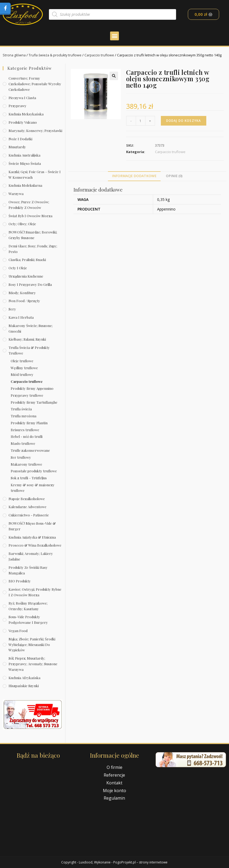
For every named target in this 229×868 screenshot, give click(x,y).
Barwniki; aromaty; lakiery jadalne (31, 556)
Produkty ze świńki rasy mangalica (28, 570)
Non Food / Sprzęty (24, 301)
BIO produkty (20, 581)
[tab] (134, 176)
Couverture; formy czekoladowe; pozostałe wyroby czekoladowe (35, 84)
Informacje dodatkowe (134, 176)
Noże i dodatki (20, 139)
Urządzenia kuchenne (26, 276)
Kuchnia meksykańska (26, 114)
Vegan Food (18, 631)
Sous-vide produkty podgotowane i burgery (28, 620)
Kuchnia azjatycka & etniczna (32, 537)
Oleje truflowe (22, 361)
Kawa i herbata (21, 317)
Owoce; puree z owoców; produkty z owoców (29, 205)
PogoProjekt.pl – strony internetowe (140, 862)
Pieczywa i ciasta (22, 98)
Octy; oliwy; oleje (22, 224)
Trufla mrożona (24, 416)
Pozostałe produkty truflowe (34, 471)
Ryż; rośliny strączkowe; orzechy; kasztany (28, 606)
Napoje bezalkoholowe (27, 499)
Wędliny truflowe (24, 368)
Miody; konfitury (22, 293)
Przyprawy (18, 106)
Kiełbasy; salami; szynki (27, 339)
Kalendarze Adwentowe (28, 507)
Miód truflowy (22, 374)
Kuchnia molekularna (25, 185)
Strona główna (14, 55)
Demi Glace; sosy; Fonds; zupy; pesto (33, 249)
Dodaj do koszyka (185, 121)
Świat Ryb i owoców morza (30, 216)
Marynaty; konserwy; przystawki (35, 131)
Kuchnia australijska (24, 155)
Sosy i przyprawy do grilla (30, 284)
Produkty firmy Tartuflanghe (34, 402)
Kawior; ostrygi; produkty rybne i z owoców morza (35, 592)
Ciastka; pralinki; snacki (27, 260)
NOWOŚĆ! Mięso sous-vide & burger (32, 526)
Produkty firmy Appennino (32, 388)
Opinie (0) (174, 176)
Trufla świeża (21, 409)
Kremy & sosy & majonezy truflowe (33, 488)
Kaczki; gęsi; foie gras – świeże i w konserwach (35, 174)
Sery (12, 309)
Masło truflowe (23, 443)
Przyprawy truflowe (27, 395)
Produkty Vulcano (23, 122)
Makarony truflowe (26, 464)
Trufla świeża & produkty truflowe (56, 55)
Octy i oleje (18, 268)
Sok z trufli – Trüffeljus (29, 478)
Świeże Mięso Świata (25, 163)
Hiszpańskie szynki (24, 686)
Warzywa (16, 194)
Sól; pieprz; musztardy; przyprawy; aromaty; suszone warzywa (33, 664)
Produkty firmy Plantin (29, 423)
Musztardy (17, 147)
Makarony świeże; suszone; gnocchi (31, 328)
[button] (114, 36)
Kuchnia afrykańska (24, 678)
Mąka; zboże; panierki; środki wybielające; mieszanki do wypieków (32, 645)
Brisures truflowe (25, 430)
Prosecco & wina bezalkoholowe (35, 545)
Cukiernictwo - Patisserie (29, 515)
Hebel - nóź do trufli (27, 436)
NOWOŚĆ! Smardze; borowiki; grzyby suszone (33, 235)
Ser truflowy (21, 457)
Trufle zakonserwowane (30, 450)
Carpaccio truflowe (102, 55)
